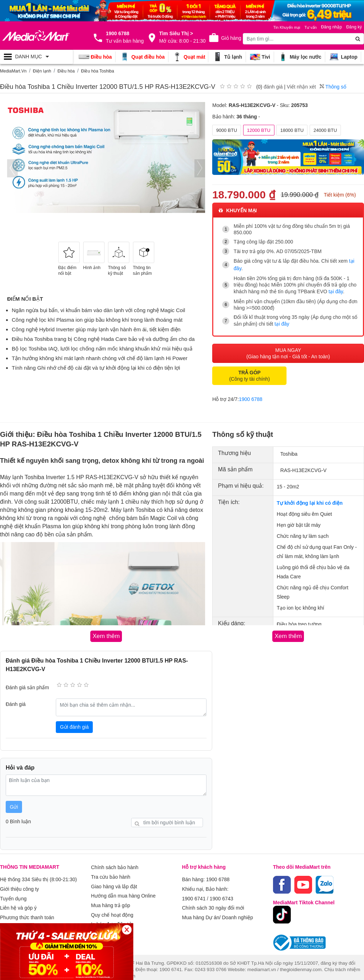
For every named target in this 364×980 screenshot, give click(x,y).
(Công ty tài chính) (250, 372)
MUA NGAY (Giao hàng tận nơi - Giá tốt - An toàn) (288, 349)
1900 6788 (251, 395)
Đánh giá (16, 700)
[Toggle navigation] (36, 57)
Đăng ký (354, 27)
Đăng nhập (331, 27)
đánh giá (273, 87)
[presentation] (12, 168)
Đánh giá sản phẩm (27, 683)
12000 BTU (259, 130)
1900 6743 (221, 891)
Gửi (14, 802)
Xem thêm (102, 922)
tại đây (336, 289)
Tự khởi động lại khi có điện (310, 499)
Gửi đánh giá (74, 722)
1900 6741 (194, 891)
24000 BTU (325, 130)
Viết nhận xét (301, 87)
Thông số (333, 87)
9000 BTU (227, 130)
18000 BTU (292, 130)
